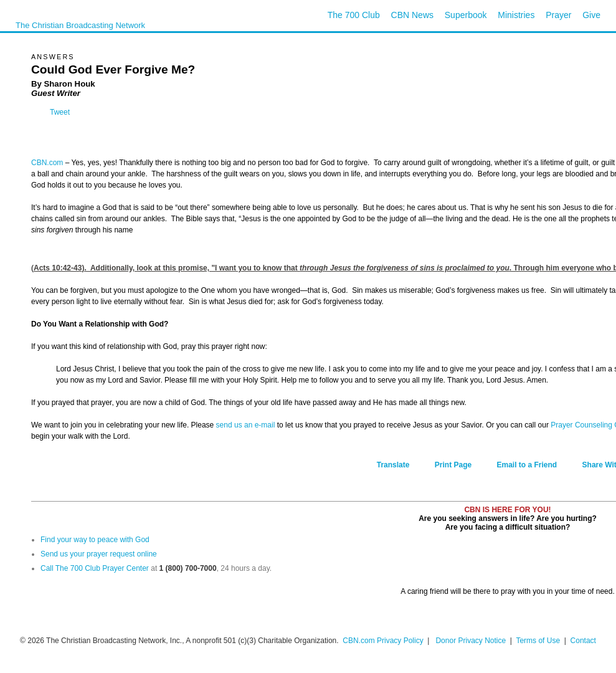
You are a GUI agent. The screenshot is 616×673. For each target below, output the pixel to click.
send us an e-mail (246, 425)
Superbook (466, 15)
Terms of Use (539, 641)
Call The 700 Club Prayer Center (95, 568)
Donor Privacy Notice (471, 641)
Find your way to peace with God (95, 540)
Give (591, 15)
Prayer (558, 15)
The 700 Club (354, 15)
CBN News (412, 15)
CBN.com (47, 163)
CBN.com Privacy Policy (383, 641)
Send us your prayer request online (99, 554)
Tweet (60, 112)
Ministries (516, 15)
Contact (583, 641)
